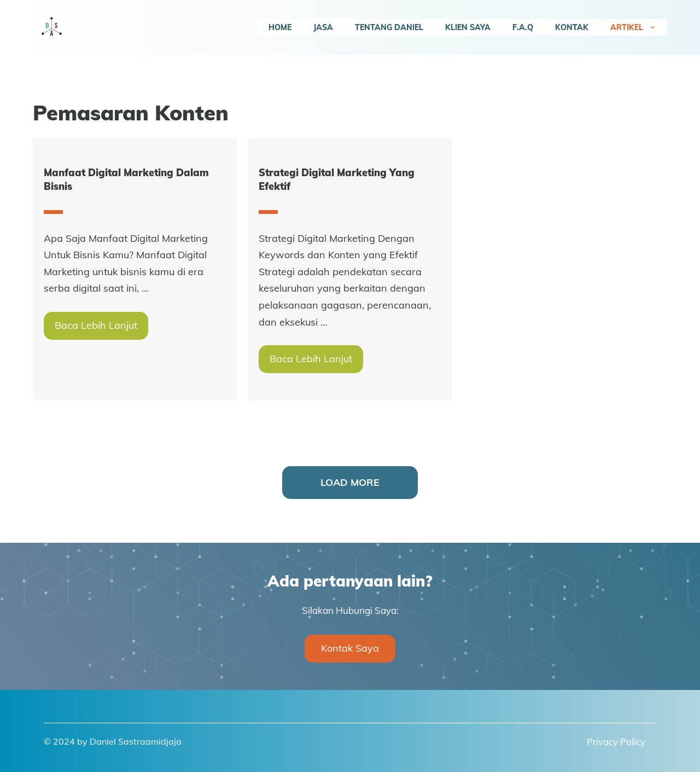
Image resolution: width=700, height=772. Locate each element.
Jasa (323, 27)
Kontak (572, 27)
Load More (350, 482)
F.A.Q (523, 27)
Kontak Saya (350, 648)
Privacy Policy (616, 742)
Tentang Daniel (389, 27)
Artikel (639, 27)
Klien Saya (468, 27)
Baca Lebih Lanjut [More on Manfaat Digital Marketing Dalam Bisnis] (96, 325)
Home (280, 27)
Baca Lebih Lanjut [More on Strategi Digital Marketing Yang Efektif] (311, 359)
